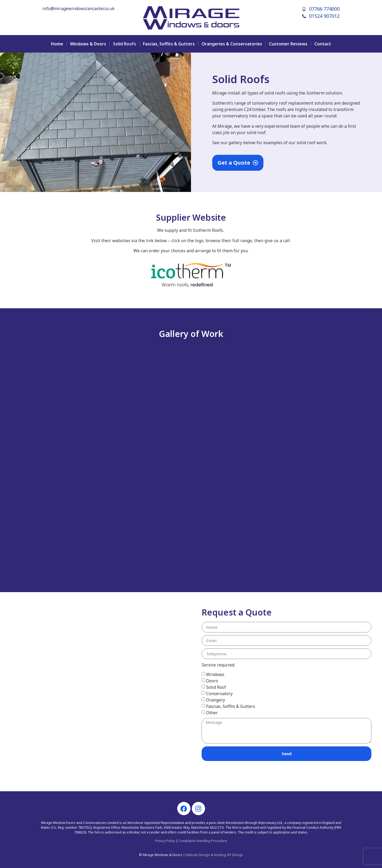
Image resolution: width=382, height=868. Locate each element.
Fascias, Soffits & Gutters (169, 44)
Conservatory (219, 694)
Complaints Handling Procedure (203, 841)
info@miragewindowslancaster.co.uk (79, 8)
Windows (215, 674)
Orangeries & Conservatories (232, 44)
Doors (212, 681)
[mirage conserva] (95, 692)
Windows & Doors (88, 44)
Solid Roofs (125, 44)
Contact (323, 44)
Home (57, 44)
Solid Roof (216, 687)
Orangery (216, 700)
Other (212, 713)
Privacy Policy (165, 841)
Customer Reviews (288, 44)
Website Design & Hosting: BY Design (214, 855)
